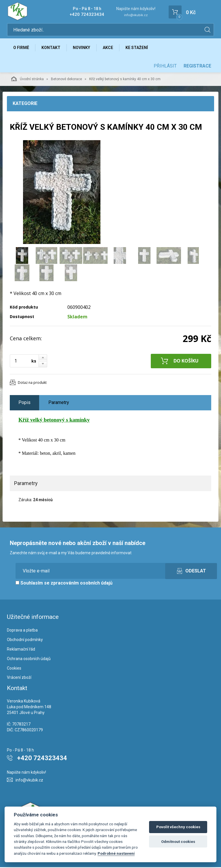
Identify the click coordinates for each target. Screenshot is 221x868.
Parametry (59, 403)
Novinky (83, 48)
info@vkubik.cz (136, 15)
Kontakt (52, 48)
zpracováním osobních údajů (82, 584)
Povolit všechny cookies (178, 827)
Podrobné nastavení (116, 853)
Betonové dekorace (66, 80)
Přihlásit (165, 67)
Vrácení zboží (19, 679)
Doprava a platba (22, 631)
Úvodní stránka (27, 80)
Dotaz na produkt (32, 383)
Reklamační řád (21, 650)
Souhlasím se (64, 584)
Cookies (14, 669)
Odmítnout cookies (178, 842)
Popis (24, 403)
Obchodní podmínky (25, 640)
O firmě (21, 48)
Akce (110, 48)
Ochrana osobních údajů (29, 660)
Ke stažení (139, 48)
